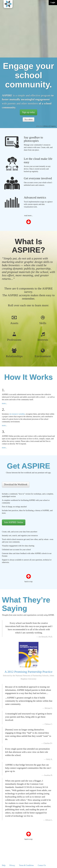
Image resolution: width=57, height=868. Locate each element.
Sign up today (28, 112)
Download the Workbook (16, 484)
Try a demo (28, 119)
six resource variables (17, 414)
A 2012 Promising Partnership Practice (29, 675)
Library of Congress (50, 126)
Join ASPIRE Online (14, 522)
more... (4, 403)
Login (53, 2)
